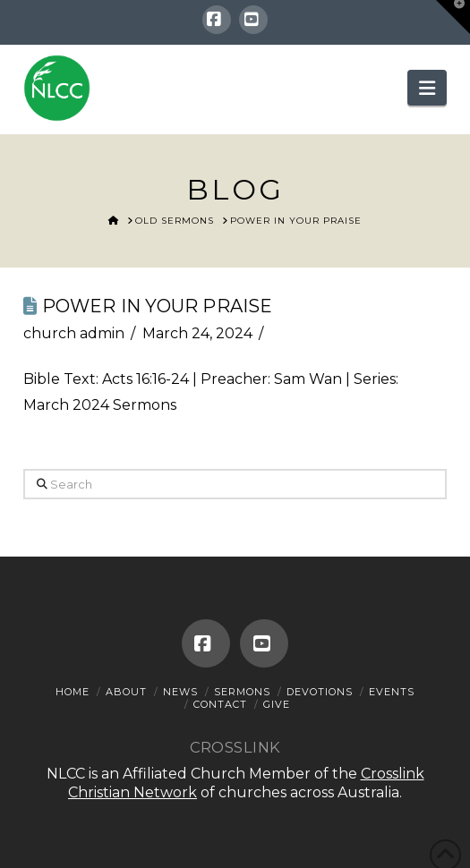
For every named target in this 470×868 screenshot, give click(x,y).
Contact (220, 704)
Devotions (320, 692)
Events (392, 692)
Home (73, 692)
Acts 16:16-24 (145, 379)
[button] (427, 88)
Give (277, 704)
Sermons (242, 692)
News (180, 692)
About (126, 692)
